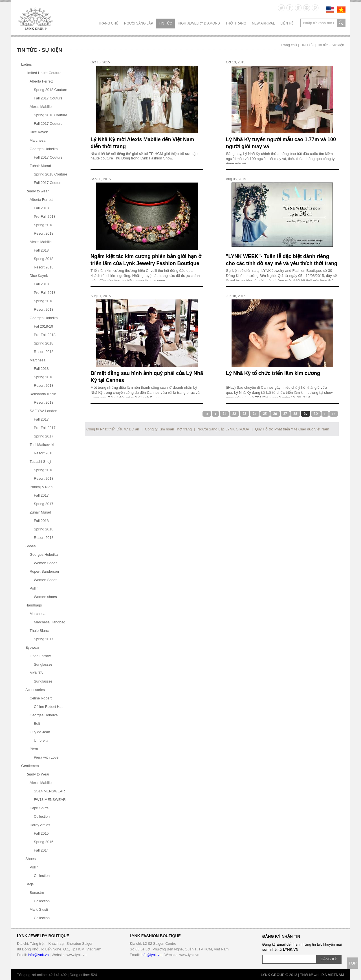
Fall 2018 (41, 208)
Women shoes (45, 597)
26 (275, 414)
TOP (353, 963)
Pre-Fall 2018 (45, 216)
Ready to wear (37, 191)
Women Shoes (46, 563)
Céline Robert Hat (48, 707)
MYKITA (36, 673)
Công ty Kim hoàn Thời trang (168, 429)
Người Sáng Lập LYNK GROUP (223, 429)
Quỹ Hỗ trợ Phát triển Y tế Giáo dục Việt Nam (292, 429)
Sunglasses (43, 664)
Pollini (34, 588)
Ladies (27, 64)
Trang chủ (108, 23)
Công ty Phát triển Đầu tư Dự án (113, 429)
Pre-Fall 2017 (45, 428)
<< (207, 414)
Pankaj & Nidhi (41, 487)
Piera (34, 749)
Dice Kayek (39, 132)
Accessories (35, 690)
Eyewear (32, 647)
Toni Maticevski (42, 445)
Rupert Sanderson (44, 571)
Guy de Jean (40, 732)
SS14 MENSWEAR (49, 791)
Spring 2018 (44, 225)
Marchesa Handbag (50, 622)
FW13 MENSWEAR (50, 800)
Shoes (30, 546)
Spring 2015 (44, 842)
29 (306, 414)
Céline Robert (41, 698)
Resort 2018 (44, 233)
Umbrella (41, 740)
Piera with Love (46, 757)
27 (285, 414)
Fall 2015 (41, 833)
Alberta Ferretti (42, 81)
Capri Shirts (39, 808)
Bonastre (37, 893)
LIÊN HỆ (287, 23)
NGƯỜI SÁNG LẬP (139, 23)
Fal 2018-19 (43, 326)
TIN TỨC (165, 23)
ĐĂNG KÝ (329, 959)
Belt (37, 724)
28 (295, 414)
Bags (29, 884)
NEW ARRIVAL (263, 23)
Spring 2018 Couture (50, 90)
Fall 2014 (41, 850)
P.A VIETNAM (333, 975)
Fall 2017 (41, 419)
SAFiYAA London (43, 411)
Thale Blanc (39, 631)
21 (224, 414)
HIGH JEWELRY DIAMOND (199, 23)
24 (255, 414)
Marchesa (38, 140)
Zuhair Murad (40, 166)
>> (334, 414)
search (341, 23)
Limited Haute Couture (43, 73)
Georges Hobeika (44, 149)
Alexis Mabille (41, 107)
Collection (42, 816)
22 (234, 414)
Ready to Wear (37, 774)
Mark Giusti (39, 909)
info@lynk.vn (38, 955)
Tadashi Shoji (40, 462)
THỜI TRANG (236, 23)
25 (265, 414)
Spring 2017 (44, 436)
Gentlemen (30, 766)
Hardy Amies (40, 825)
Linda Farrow (40, 656)
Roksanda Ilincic (43, 394)
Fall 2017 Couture (48, 98)
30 (316, 414)
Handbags (34, 605)
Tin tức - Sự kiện (331, 45)
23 (244, 414)
